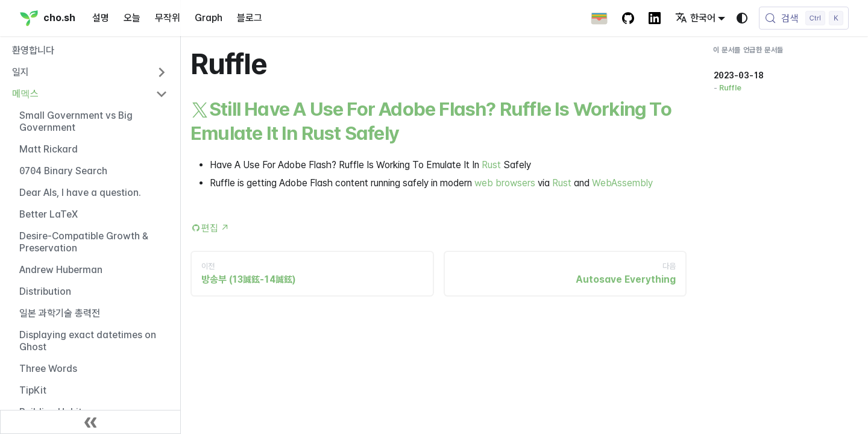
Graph (209, 18)
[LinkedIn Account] (655, 18)
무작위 (168, 18)
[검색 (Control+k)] (804, 18)
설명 (101, 18)
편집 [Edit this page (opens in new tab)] (215, 228)
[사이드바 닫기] (90, 422)
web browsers (505, 183)
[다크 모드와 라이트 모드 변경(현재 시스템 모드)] (742, 18)
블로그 (250, 18)
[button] (90, 72)
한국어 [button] (695, 18)
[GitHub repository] (628, 18)
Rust (491, 165)
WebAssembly (622, 183)
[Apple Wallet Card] (599, 18)
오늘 (132, 18)
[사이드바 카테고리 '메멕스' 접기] (162, 94)
